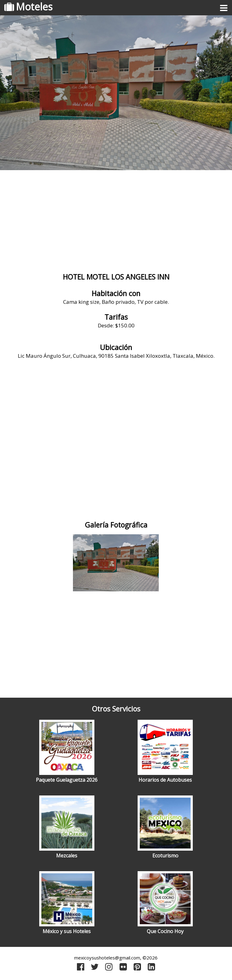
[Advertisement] (116, 222)
